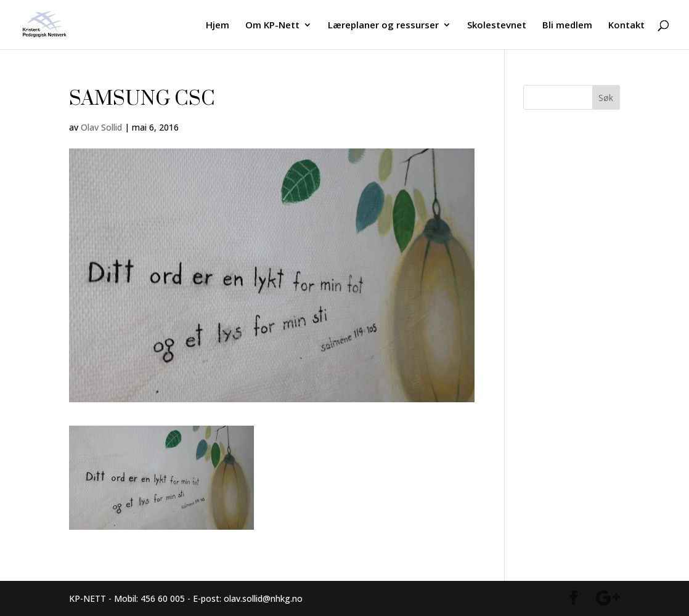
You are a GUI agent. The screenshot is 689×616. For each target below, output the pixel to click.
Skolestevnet (497, 26)
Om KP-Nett (272, 26)
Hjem (218, 26)
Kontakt (626, 26)
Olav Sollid (101, 127)
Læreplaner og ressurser (383, 26)
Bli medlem (567, 26)
